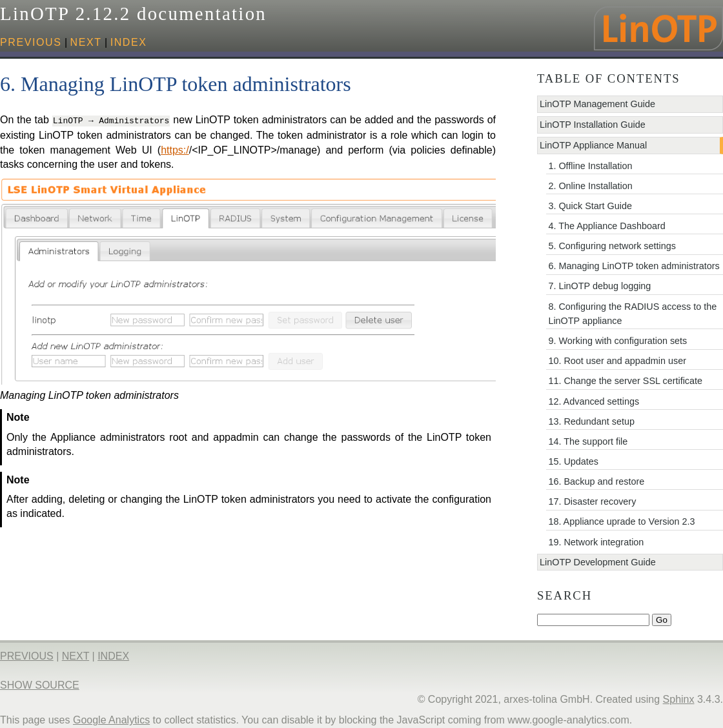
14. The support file (588, 441)
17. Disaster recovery (592, 501)
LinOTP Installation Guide (593, 125)
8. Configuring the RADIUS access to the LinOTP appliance (632, 314)
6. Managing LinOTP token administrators (634, 266)
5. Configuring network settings (612, 246)
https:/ (175, 149)
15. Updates (573, 461)
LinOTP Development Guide (598, 562)
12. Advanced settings (594, 401)
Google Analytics (111, 720)
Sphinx (679, 699)
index (129, 42)
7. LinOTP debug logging (599, 286)
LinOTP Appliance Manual (593, 145)
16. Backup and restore (596, 481)
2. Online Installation (590, 186)
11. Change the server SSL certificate (625, 381)
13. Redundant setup (591, 421)
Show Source (40, 685)
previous (31, 42)
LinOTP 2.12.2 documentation (133, 14)
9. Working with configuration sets (617, 341)
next (86, 42)
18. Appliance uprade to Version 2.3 (621, 521)
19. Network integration (596, 542)
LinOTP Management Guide (597, 104)
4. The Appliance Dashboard (606, 226)
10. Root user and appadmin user (617, 361)
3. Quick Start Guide (590, 206)
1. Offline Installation (590, 166)
